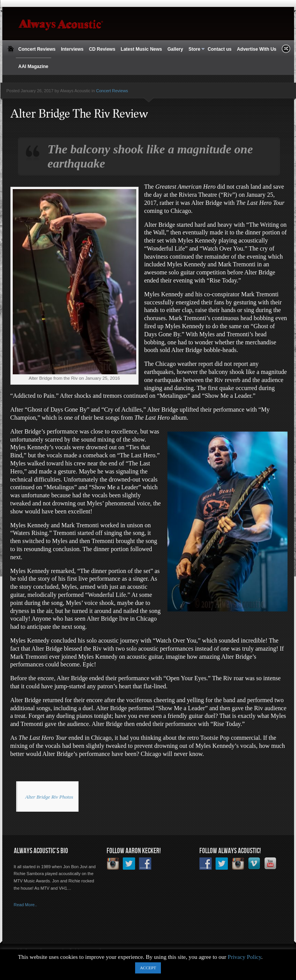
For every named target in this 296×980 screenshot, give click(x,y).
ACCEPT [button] (148, 968)
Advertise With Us (257, 49)
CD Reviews (102, 49)
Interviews (72, 49)
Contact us (219, 49)
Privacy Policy (245, 957)
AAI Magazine (33, 66)
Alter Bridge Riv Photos (49, 797)
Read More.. (26, 905)
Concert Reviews (37, 49)
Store (196, 49)
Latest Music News (141, 49)
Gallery (175, 49)
